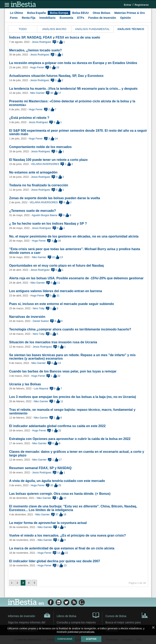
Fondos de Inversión (102, 18)
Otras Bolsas (102, 13)
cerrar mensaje (153, 628)
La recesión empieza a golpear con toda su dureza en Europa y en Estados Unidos (73, 63)
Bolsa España (37, 13)
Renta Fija (29, 18)
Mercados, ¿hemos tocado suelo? (35, 50)
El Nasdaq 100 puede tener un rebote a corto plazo (48, 160)
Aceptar (91, 639)
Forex (14, 18)
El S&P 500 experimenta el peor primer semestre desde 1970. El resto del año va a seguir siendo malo (78, 132)
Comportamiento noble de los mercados (40, 147)
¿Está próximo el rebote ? (29, 118)
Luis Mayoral (41, 389)
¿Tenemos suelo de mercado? (32, 211)
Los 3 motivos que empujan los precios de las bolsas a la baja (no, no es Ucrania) (73, 397)
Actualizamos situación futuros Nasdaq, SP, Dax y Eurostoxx (56, 76)
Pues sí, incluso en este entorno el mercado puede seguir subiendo (62, 304)
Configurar (65, 639)
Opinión (125, 18)
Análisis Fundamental (92, 29)
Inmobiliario (47, 18)
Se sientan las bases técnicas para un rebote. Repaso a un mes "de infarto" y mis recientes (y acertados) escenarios (72, 357)
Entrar (128, 5)
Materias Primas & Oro (130, 13)
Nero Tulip (38, 308)
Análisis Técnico (131, 29)
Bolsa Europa (59, 13)
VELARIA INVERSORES (45, 164)
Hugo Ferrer (37, 67)
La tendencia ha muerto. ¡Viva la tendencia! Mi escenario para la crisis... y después (73, 88)
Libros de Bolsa (78, 615)
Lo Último (17, 13)
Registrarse (142, 5)
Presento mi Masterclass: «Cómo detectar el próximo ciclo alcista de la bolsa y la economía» (72, 103)
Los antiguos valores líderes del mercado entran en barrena (56, 291)
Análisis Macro (54, 29)
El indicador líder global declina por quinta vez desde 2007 (55, 561)
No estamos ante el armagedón (33, 172)
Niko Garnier (37, 93)
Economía (66, 18)
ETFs (81, 18)
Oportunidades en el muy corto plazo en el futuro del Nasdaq (56, 265)
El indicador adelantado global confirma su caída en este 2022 (57, 426)
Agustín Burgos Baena (44, 215)
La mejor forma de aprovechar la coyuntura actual (48, 523)
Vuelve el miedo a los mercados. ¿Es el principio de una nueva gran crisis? (68, 535)
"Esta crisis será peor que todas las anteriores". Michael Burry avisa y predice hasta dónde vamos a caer (75, 251)
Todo (23, 29)
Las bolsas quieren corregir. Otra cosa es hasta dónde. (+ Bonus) (60, 494)
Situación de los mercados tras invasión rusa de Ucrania (53, 342)
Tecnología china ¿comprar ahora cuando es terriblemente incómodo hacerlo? (70, 329)
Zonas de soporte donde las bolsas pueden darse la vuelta (55, 198)
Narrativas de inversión (27, 317)
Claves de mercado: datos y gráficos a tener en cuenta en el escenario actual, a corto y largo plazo (77, 453)
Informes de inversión (29, 615)
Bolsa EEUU (81, 13)
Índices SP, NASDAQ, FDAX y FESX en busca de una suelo (55, 37)
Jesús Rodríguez (42, 42)
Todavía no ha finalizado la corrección (39, 185)
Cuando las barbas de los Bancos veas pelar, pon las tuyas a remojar (63, 371)
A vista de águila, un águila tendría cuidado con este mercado (57, 481)
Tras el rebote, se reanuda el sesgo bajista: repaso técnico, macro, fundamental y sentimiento (72, 411)
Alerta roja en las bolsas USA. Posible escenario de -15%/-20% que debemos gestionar (76, 278)
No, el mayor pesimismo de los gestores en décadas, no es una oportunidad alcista (74, 236)
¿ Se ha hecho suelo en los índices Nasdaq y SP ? (48, 223)
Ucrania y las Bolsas (25, 384)
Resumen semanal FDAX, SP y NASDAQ (40, 468)
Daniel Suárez (41, 321)
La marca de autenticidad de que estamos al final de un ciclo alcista (62, 548)
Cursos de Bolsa (127, 615)
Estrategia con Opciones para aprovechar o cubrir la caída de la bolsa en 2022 (70, 439)
